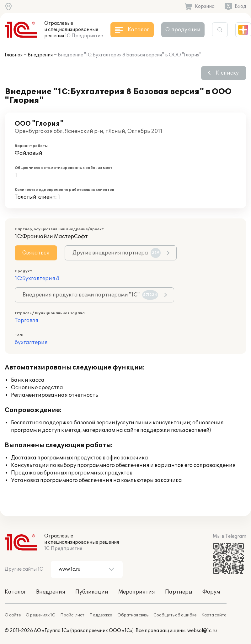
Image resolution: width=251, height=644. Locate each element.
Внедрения (40, 55)
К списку (227, 73)
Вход (240, 6)
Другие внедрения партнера (117, 253)
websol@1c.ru (202, 631)
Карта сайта (214, 615)
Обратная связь (133, 615)
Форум (211, 592)
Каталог (15, 592)
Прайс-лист (72, 615)
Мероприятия (137, 592)
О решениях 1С (40, 615)
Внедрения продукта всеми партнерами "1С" (90, 295)
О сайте (13, 615)
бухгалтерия (31, 343)
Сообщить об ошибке (175, 615)
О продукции (183, 30)
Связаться (36, 253)
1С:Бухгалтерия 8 (37, 279)
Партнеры (179, 592)
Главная (14, 55)
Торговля (27, 321)
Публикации (92, 592)
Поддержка (101, 615)
